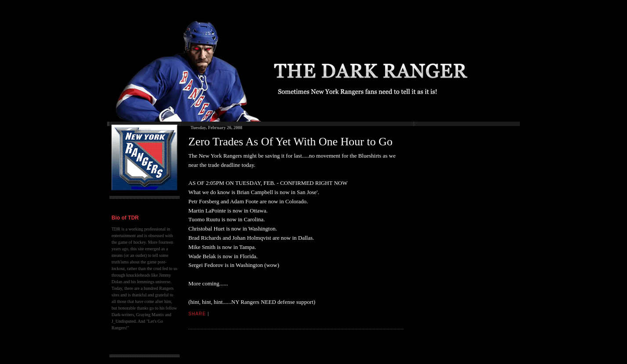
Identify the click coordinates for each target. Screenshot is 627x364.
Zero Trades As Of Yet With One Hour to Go (290, 142)
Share (197, 314)
